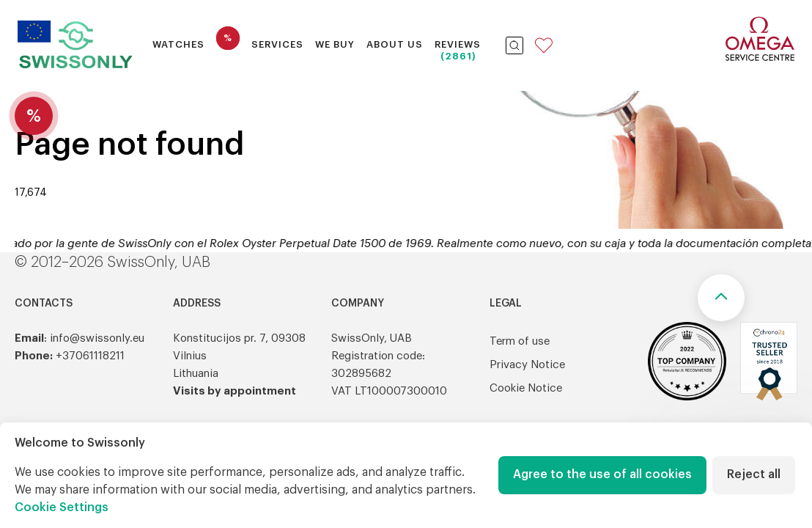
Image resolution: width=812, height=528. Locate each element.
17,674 (31, 193)
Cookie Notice (526, 388)
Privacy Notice (527, 365)
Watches (178, 44)
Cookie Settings (62, 507)
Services (277, 44)
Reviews (458, 44)
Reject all (754, 474)
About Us (395, 44)
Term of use (520, 341)
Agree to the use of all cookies (602, 474)
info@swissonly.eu (97, 338)
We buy (335, 44)
